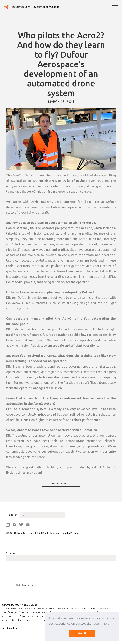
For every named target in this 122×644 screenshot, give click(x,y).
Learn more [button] (102, 624)
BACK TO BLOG (61, 483)
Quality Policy (9, 629)
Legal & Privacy (70, 533)
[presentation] (35, 573)
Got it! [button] (82, 633)
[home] (32, 7)
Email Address (15, 553)
